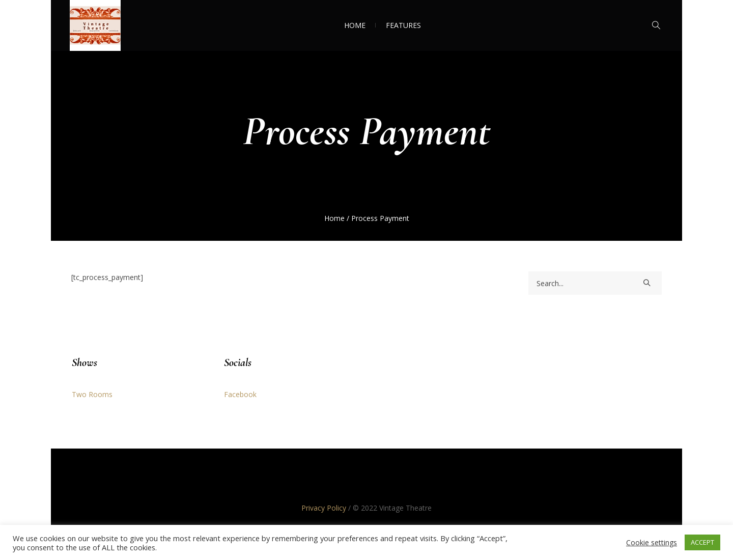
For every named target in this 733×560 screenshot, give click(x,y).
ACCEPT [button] (702, 542)
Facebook (240, 394)
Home (334, 218)
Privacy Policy (324, 508)
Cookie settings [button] (652, 542)
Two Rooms (92, 394)
